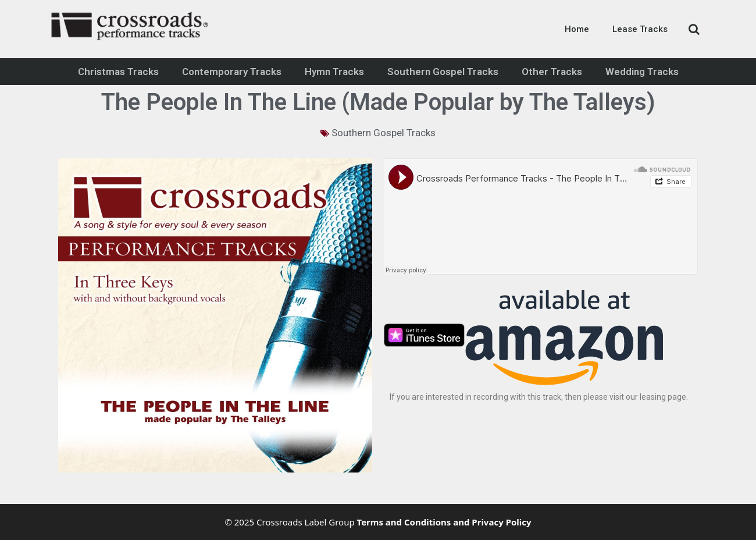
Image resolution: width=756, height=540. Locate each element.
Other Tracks (552, 72)
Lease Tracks (640, 29)
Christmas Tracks (118, 72)
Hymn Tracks (334, 72)
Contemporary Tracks (232, 72)
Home (577, 29)
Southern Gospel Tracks (443, 72)
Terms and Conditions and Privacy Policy (444, 522)
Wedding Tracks (642, 72)
